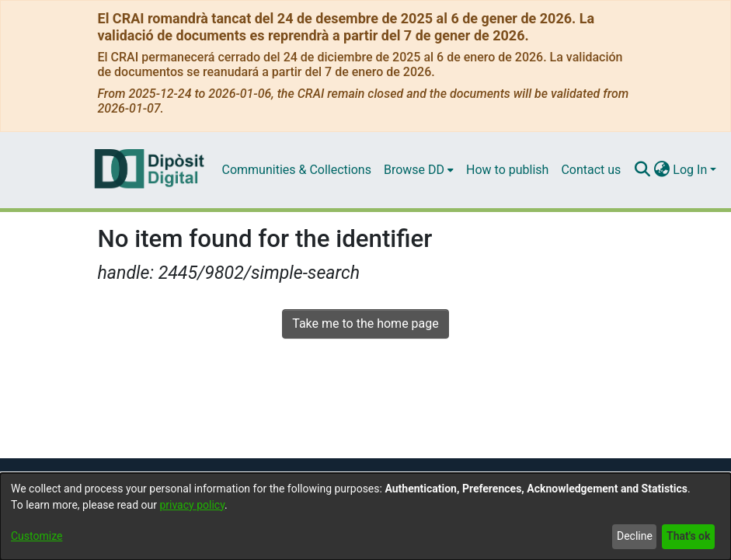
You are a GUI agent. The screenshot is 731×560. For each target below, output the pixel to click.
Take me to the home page (365, 323)
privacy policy (192, 505)
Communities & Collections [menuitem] (297, 170)
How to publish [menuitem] (507, 170)
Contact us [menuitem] (591, 170)
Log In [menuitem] (690, 170)
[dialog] (365, 517)
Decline (635, 536)
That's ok (688, 536)
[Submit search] (642, 170)
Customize (37, 536)
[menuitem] (419, 170)
